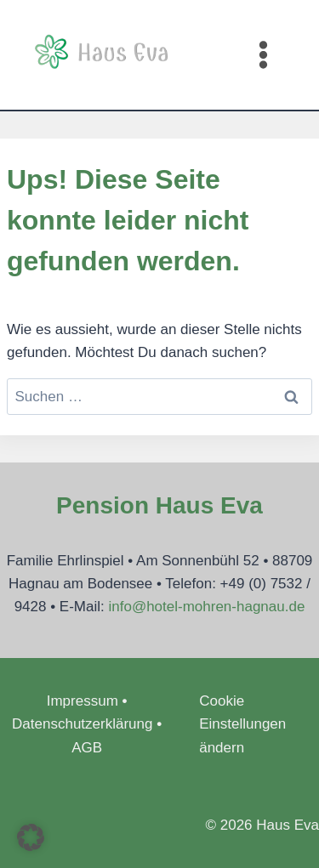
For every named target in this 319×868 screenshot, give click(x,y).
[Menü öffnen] (263, 54)
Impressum (83, 701)
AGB (87, 748)
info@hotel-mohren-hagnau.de (206, 607)
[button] (31, 837)
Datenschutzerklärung (82, 724)
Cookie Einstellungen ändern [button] (242, 724)
